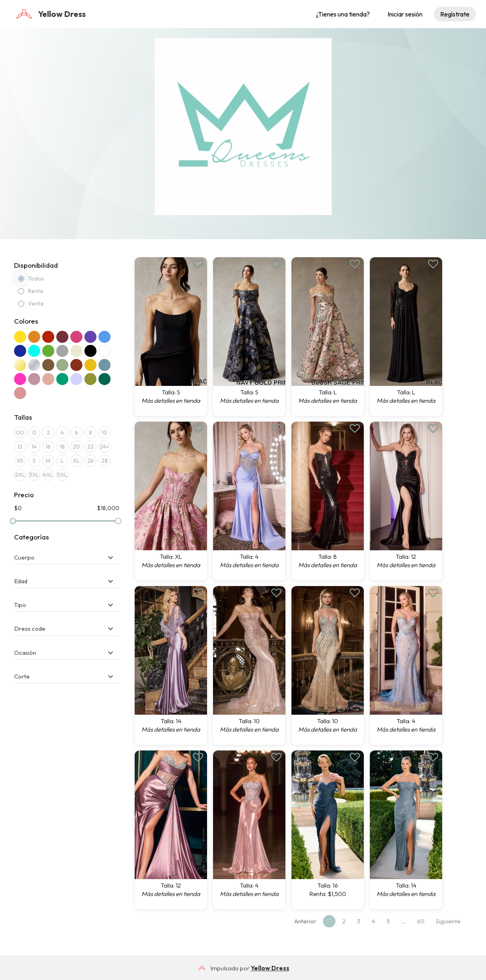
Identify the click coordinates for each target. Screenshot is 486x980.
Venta (31, 303)
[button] (65, 557)
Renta (31, 291)
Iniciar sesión (405, 14)
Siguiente (448, 921)
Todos (31, 279)
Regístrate (455, 14)
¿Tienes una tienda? (343, 14)
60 (421, 921)
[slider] (13, 521)
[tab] (67, 554)
